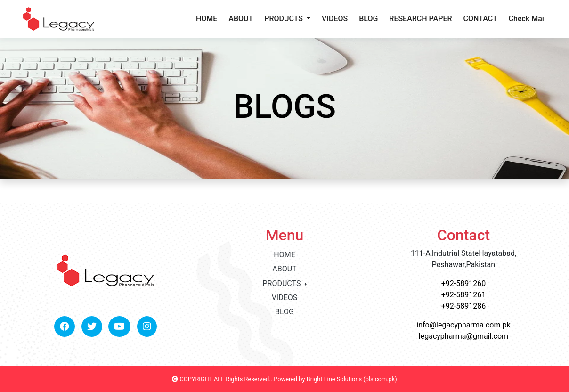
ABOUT (241, 19)
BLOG (368, 19)
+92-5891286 (463, 306)
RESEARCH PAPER (420, 19)
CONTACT (480, 19)
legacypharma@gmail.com (463, 336)
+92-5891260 (463, 283)
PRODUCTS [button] (284, 19)
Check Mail (527, 19)
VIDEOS (335, 19)
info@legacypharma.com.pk (463, 325)
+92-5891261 (463, 295)
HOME (207, 19)
